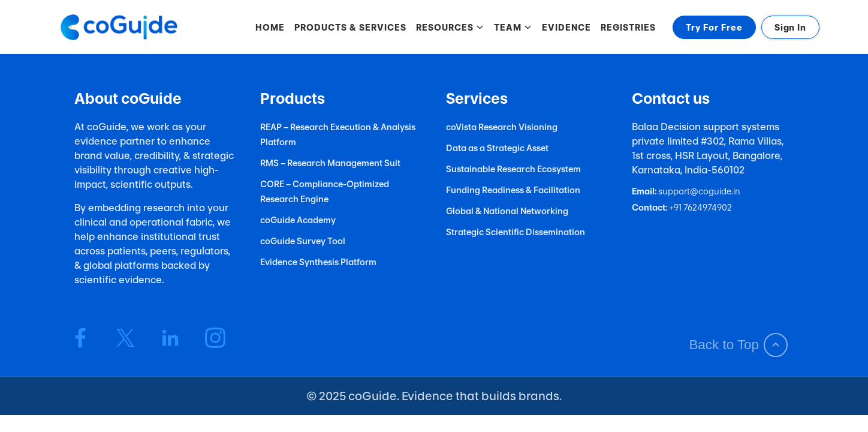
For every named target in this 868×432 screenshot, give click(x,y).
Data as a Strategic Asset (497, 148)
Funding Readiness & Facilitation (513, 190)
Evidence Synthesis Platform (318, 262)
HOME (270, 27)
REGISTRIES (628, 27)
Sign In (790, 27)
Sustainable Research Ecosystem (513, 169)
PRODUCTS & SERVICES (350, 27)
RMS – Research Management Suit (330, 163)
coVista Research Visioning (502, 127)
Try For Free (714, 27)
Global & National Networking (507, 211)
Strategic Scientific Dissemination (516, 232)
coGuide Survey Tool (303, 241)
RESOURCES (450, 27)
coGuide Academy (298, 220)
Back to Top (738, 345)
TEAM (513, 27)
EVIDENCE (566, 27)
